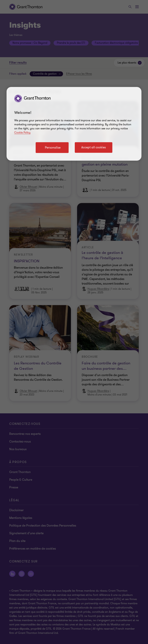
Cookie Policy (22, 133)
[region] (74, 124)
